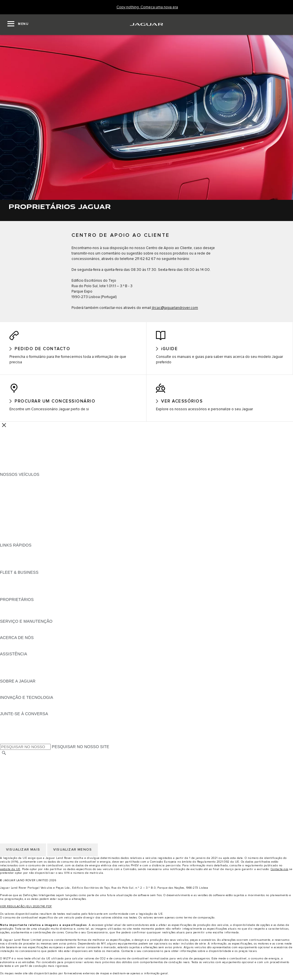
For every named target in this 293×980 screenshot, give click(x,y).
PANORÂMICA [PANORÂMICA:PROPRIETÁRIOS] (14, 609)
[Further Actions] (4, 429)
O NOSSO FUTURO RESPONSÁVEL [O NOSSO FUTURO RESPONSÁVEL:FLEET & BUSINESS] (34, 593)
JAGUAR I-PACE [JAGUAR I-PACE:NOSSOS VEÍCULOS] (16, 495)
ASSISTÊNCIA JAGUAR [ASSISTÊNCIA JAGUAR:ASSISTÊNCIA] (22, 664)
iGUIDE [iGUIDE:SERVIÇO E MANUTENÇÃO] (7, 631)
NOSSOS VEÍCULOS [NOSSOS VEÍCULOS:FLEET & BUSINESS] (20, 587)
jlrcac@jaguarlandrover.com (175, 308)
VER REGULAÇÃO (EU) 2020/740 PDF (26, 911)
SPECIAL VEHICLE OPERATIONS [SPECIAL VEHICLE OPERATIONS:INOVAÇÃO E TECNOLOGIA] (32, 713)
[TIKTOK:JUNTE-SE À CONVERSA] (10, 729)
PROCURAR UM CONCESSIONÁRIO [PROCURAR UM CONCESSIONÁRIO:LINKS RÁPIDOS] (35, 560)
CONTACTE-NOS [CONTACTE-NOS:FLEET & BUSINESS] (16, 598)
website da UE (10, 874)
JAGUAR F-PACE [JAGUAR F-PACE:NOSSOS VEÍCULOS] (16, 484)
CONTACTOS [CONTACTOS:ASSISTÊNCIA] (13, 669)
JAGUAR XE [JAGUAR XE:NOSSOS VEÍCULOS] (12, 506)
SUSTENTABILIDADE (20, 653)
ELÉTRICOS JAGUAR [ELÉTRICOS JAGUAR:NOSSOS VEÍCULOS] (20, 528)
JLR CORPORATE (17, 796)
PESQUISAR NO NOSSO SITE (81, 751)
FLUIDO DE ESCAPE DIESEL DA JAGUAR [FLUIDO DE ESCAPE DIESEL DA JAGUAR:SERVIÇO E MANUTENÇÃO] (40, 636)
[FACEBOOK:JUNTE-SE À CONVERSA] (14, 740)
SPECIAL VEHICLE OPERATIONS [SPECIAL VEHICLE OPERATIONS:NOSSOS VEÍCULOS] (32, 533)
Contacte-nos (280, 874)
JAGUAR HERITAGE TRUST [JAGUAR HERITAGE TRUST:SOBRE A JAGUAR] (27, 696)
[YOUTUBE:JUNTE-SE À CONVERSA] (12, 734)
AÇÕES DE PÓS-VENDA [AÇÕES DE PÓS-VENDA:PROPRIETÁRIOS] (23, 620)
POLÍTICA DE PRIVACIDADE (27, 780)
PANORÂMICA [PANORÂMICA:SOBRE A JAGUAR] (14, 691)
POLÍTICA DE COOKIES (23, 785)
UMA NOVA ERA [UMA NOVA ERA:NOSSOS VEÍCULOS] (15, 544)
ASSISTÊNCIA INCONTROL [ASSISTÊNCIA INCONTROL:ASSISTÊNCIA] (26, 680)
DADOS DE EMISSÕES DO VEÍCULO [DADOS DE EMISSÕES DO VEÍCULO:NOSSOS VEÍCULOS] (35, 539)
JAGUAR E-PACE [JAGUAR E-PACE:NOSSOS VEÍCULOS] (16, 490)
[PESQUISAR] (4, 758)
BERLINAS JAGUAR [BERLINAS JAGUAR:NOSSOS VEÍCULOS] (19, 517)
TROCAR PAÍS (14, 764)
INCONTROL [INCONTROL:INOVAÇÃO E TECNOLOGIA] (12, 707)
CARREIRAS (12, 769)
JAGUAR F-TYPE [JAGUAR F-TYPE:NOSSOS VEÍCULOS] (16, 500)
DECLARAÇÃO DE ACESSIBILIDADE (35, 802)
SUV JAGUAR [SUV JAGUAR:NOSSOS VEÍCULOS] (13, 522)
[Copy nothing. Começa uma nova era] (147, 7)
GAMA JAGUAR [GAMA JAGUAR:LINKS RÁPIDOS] (15, 555)
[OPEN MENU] (18, 25)
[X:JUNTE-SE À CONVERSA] (4, 745)
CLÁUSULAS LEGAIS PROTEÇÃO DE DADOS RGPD (50, 791)
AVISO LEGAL (13, 774)
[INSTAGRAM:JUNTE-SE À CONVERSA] (14, 723)
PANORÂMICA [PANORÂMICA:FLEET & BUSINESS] (14, 582)
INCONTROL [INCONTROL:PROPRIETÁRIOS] (12, 615)
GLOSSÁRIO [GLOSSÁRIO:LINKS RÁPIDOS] (12, 566)
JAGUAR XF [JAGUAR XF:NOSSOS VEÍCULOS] (11, 511)
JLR (4, 647)
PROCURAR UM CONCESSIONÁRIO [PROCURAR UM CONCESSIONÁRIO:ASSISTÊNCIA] (35, 675)
